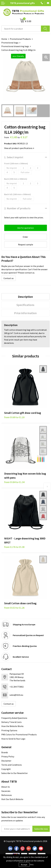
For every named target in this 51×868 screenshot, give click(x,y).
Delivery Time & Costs (11, 722)
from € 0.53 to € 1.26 (14, 608)
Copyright (6, 769)
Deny (32, 865)
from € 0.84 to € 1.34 (14, 482)
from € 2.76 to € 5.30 (14, 547)
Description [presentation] (25, 297)
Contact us (9, 278)
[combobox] (21, 29)
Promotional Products (20, 39)
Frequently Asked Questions (14, 718)
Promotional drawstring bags (15, 46)
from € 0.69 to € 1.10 (14, 417)
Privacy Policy (8, 756)
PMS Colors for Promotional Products (19, 734)
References (7, 795)
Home (4, 39)
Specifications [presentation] (25, 305)
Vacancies (6, 791)
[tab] (25, 297)
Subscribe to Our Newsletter (15, 773)
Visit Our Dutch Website (12, 799)
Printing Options (9, 730)
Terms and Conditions (12, 765)
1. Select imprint (14, 157)
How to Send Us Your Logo (13, 739)
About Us (6, 787)
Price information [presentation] (25, 313)
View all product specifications (19, 148)
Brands (5, 752)
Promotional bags (10, 43)
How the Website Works (12, 726)
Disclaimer (6, 761)
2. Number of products (17, 208)
